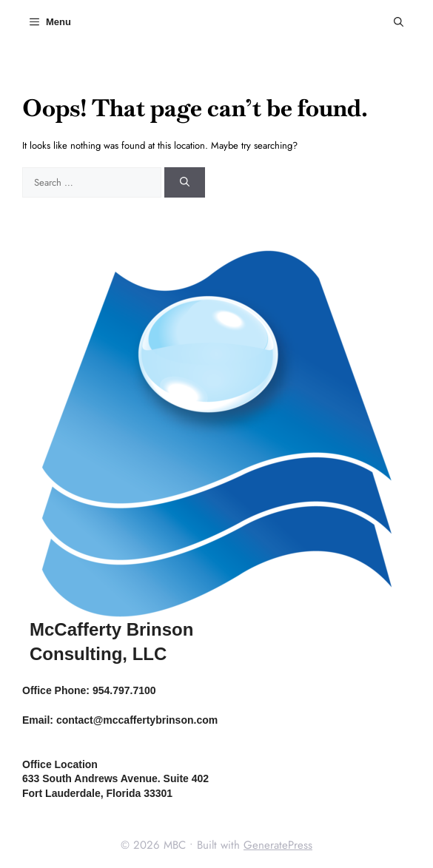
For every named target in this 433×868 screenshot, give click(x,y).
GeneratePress (278, 845)
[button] (399, 22)
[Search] (185, 183)
